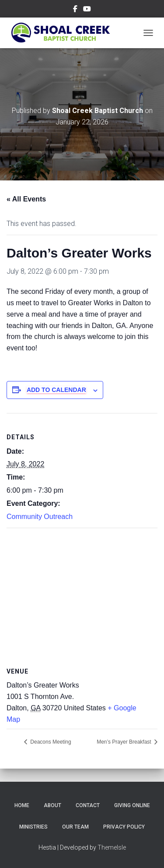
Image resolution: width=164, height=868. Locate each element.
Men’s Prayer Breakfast (125, 742)
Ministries (33, 827)
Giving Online (132, 805)
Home (22, 805)
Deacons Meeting (50, 742)
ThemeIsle (112, 847)
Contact (88, 805)
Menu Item (75, 10)
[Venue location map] (82, 591)
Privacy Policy (124, 827)
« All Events (26, 199)
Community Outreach (40, 517)
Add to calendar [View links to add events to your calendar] (56, 390)
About (52, 805)
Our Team (75, 827)
